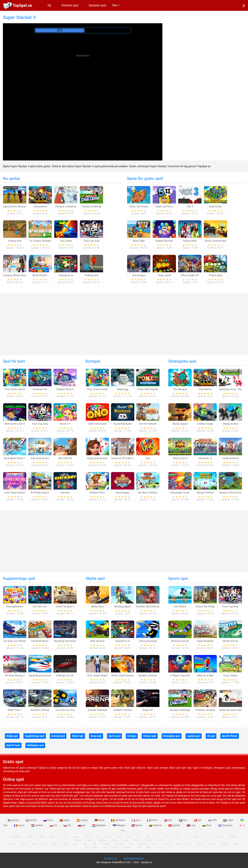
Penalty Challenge (92, 206)
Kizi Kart (65, 493)
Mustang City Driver (65, 641)
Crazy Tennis (230, 675)
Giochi (153, 820)
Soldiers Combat (123, 710)
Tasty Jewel (164, 275)
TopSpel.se (22, 5)
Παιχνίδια (225, 825)
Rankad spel (70, 5)
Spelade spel (98, 5)
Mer (115, 5)
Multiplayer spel (35, 745)
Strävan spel (150, 736)
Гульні (200, 844)
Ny (50, 5)
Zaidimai (156, 825)
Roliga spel (12, 736)
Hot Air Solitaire (148, 424)
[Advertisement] (83, 89)
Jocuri (19, 825)
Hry (68, 825)
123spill (30, 837)
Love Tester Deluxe (15, 493)
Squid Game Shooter (15, 206)
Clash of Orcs (180, 458)
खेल (139, 847)
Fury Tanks (66, 241)
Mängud (119, 825)
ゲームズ (160, 847)
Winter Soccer (230, 641)
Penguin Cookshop (66, 206)
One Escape (139, 275)
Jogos (65, 820)
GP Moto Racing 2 (15, 675)
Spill (168, 820)
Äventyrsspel (58, 736)
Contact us (111, 859)
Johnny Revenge (148, 641)
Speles (137, 825)
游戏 (148, 847)
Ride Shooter (97, 641)
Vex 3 (190, 206)
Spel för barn (14, 361)
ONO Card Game (97, 424)
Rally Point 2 (15, 710)
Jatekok (37, 825)
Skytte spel (95, 578)
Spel (183, 820)
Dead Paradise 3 (65, 606)
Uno (148, 458)
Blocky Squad (180, 424)
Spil (198, 820)
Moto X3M (139, 241)
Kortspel (93, 361)
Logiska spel (194, 736)
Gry (54, 825)
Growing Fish (40, 389)
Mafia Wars (97, 606)
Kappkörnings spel (19, 578)
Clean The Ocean (139, 206)
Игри (207, 825)
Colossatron (40, 206)
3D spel (211, 736)
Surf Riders (180, 606)
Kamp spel (96, 736)
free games (16, 837)
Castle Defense (230, 458)
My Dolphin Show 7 (15, 458)
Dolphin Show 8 (65, 389)
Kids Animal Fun (40, 458)
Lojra (192, 825)
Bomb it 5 (65, 424)
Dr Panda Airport (40, 493)
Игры (48, 820)
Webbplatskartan (134, 859)
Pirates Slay (215, 275)
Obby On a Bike (205, 675)
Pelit (213, 820)
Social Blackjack (123, 424)
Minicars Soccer (180, 641)
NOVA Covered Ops (216, 241)
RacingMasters (15, 606)
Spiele (100, 820)
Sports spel (178, 578)
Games (14, 820)
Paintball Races (40, 641)
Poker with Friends (148, 389)
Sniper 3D (148, 710)
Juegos (82, 820)
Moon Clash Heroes (123, 675)
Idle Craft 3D (65, 458)
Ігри (189, 844)
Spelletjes (118, 820)
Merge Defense (205, 493)
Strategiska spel (182, 361)
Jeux (136, 820)
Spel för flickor (230, 736)
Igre (82, 825)
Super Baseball (205, 641)
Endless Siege (205, 424)
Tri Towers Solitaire (40, 241)
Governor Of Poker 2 (122, 458)
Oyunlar (174, 825)
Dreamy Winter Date (15, 275)
